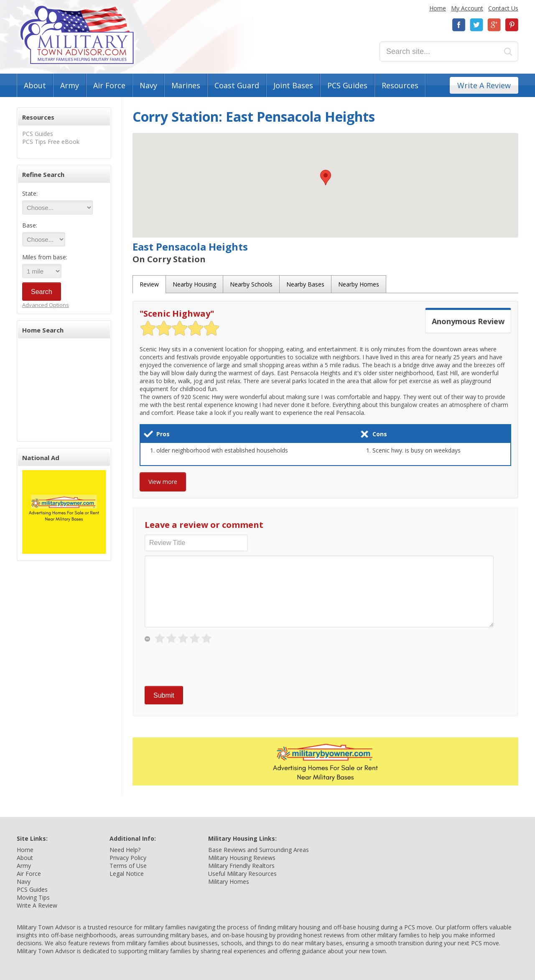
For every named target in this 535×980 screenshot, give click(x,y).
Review (149, 284)
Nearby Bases (305, 284)
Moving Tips (33, 897)
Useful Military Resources (242, 874)
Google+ (494, 25)
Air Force (109, 85)
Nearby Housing (194, 284)
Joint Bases (293, 85)
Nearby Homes (359, 284)
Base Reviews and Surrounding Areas (259, 850)
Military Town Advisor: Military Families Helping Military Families (77, 35)
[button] (326, 178)
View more (163, 482)
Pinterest (512, 25)
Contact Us (503, 8)
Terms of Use (128, 866)
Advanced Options (46, 305)
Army (70, 85)
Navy (148, 85)
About (35, 85)
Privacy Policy (128, 858)
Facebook (459, 25)
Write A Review (484, 85)
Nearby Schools (251, 284)
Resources (400, 85)
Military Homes (229, 881)
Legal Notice (127, 874)
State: (30, 193)
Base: (30, 225)
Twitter (476, 25)
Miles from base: (45, 257)
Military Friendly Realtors (241, 866)
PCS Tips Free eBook (51, 142)
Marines (186, 85)
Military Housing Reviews (242, 858)
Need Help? (125, 850)
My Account (467, 8)
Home (438, 8)
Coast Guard (237, 85)
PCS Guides (347, 85)
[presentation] (208, 665)
